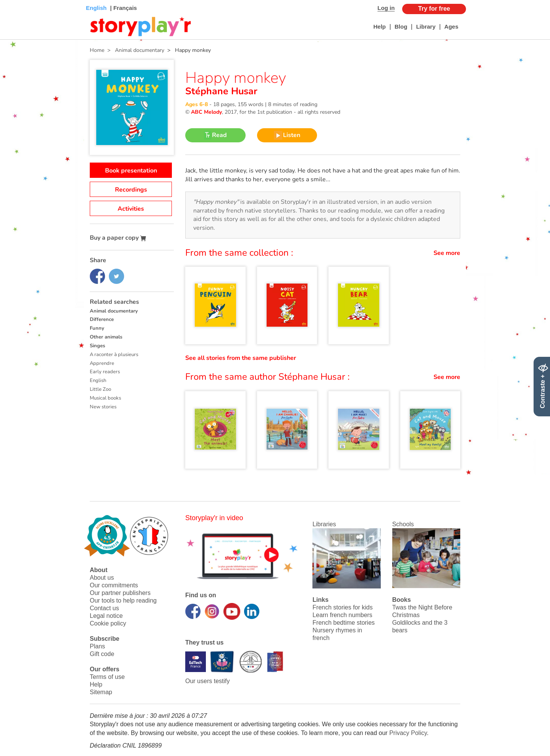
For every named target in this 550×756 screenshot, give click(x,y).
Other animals (106, 337)
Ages (451, 27)
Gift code (102, 654)
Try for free (434, 9)
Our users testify (207, 681)
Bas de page (15, 0)
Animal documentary (114, 311)
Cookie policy (108, 623)
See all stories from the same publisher (241, 358)
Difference (102, 319)
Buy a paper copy (118, 238)
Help (379, 27)
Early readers (105, 372)
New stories (103, 407)
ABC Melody (206, 112)
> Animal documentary (134, 50)
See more (447, 253)
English (98, 380)
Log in (386, 8)
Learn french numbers (342, 615)
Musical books (105, 398)
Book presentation (131, 171)
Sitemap (101, 692)
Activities (131, 209)
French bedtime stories (344, 623)
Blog (401, 27)
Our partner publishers (120, 593)
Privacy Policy (408, 733)
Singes (97, 346)
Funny (97, 328)
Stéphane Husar (221, 91)
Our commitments (114, 585)
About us (102, 578)
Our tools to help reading (123, 600)
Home (97, 50)
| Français (123, 8)
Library (426, 27)
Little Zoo (100, 389)
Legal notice (106, 616)
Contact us (104, 608)
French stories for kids (342, 607)
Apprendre (102, 363)
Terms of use (107, 677)
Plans (97, 646)
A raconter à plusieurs (114, 355)
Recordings (131, 190)
